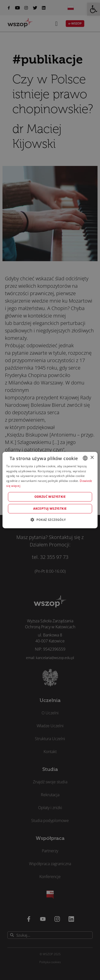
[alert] (50, 490)
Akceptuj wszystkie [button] (50, 509)
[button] (50, 520)
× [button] (92, 458)
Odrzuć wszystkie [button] (50, 497)
